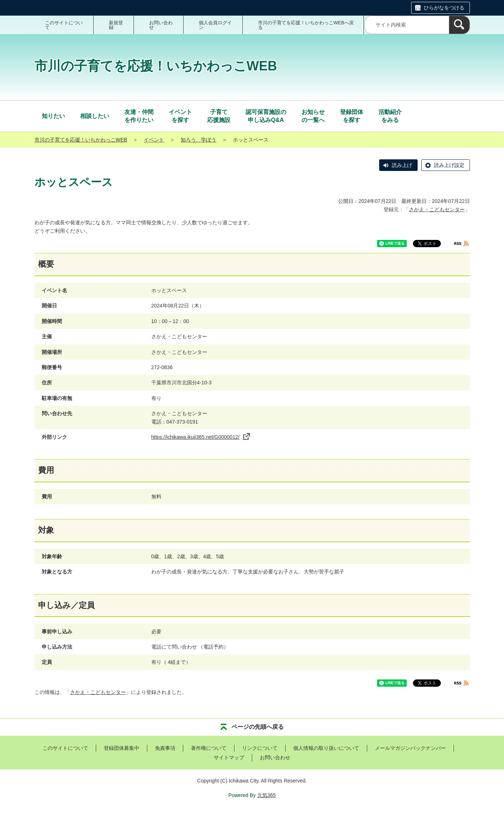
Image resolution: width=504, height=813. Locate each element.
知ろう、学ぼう (198, 140)
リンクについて (260, 748)
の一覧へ (313, 116)
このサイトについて (64, 25)
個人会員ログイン (215, 25)
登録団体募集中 (122, 748)
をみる (390, 116)
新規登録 (116, 25)
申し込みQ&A (266, 116)
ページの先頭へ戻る (258, 727)
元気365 (267, 795)
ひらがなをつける (444, 8)
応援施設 (219, 116)
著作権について (209, 748)
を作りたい (139, 116)
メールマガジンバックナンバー (410, 748)
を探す (180, 116)
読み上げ (402, 165)
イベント (154, 140)
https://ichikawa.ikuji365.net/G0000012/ (201, 437)
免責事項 (165, 748)
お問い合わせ (161, 25)
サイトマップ (229, 757)
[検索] (459, 25)
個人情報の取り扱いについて (326, 748)
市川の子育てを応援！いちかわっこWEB (81, 140)
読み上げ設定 (449, 165)
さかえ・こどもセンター (437, 209)
